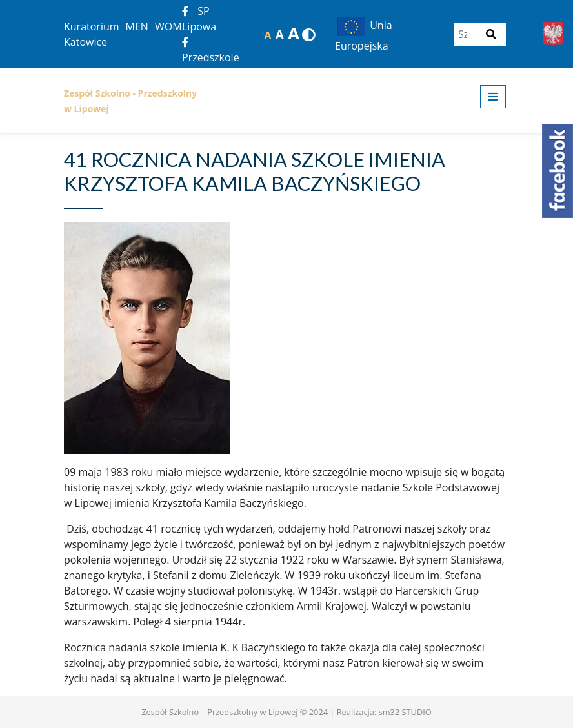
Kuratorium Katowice (92, 34)
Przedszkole (211, 51)
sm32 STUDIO (405, 712)
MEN (137, 26)
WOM (168, 26)
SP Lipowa (199, 19)
